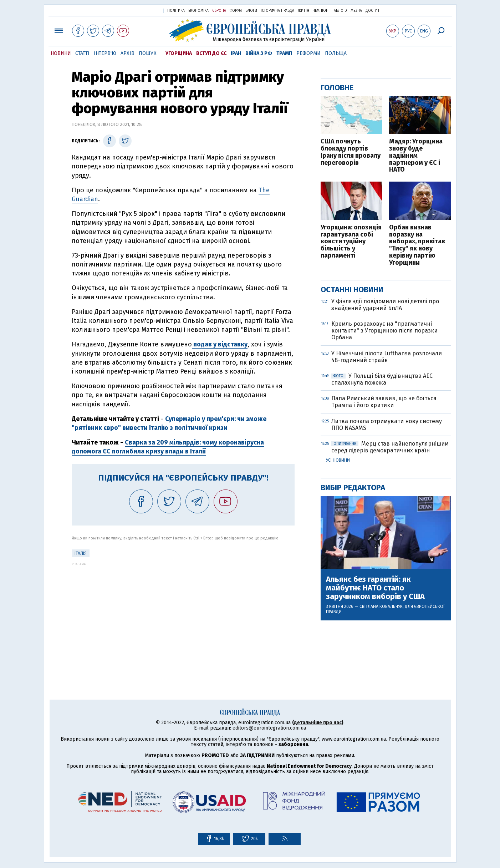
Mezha (356, 11)
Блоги (251, 11)
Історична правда (277, 11)
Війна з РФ (259, 53)
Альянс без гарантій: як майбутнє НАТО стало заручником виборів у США (375, 588)
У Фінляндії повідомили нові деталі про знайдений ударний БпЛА (385, 305)
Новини (61, 53)
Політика (176, 11)
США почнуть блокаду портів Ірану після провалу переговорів (351, 152)
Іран (236, 53)
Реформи (308, 53)
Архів (127, 53)
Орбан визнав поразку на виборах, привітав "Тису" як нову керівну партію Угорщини (417, 245)
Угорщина (179, 53)
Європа (219, 11)
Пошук (148, 53)
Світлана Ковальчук (381, 606)
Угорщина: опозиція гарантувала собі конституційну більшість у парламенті (351, 242)
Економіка (198, 11)
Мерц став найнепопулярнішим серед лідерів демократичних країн (390, 447)
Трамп (284, 53)
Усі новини (338, 460)
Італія (81, 553)
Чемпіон (321, 11)
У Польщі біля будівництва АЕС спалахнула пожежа (382, 379)
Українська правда (141, 10)
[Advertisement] (183, 616)
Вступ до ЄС (211, 53)
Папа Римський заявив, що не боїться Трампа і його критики (384, 402)
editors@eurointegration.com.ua (269, 728)
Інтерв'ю (105, 53)
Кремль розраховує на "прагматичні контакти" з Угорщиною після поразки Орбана (384, 331)
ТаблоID (340, 11)
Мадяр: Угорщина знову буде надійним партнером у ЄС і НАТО (416, 156)
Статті (82, 53)
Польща (336, 53)
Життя (303, 11)
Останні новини (352, 290)
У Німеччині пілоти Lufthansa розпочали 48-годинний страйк (387, 357)
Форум (236, 11)
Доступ (372, 11)
